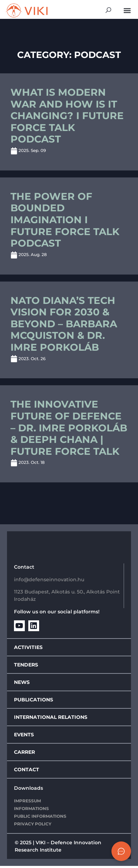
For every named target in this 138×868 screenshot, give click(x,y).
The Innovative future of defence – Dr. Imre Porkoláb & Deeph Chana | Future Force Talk (69, 430)
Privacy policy (33, 826)
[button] (127, 10)
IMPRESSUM (27, 803)
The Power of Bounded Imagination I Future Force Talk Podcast (65, 222)
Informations (31, 811)
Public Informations (40, 819)
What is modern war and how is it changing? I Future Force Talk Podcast (67, 118)
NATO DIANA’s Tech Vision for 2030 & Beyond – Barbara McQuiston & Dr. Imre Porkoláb (64, 326)
